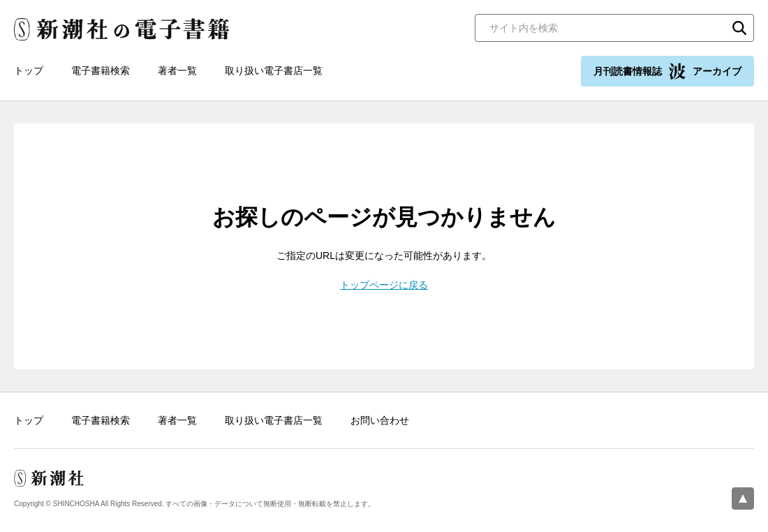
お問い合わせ (380, 420)
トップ (29, 71)
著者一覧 (177, 71)
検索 (739, 28)
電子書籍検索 (101, 71)
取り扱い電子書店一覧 (274, 71)
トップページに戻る (384, 285)
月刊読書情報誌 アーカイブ (667, 71)
